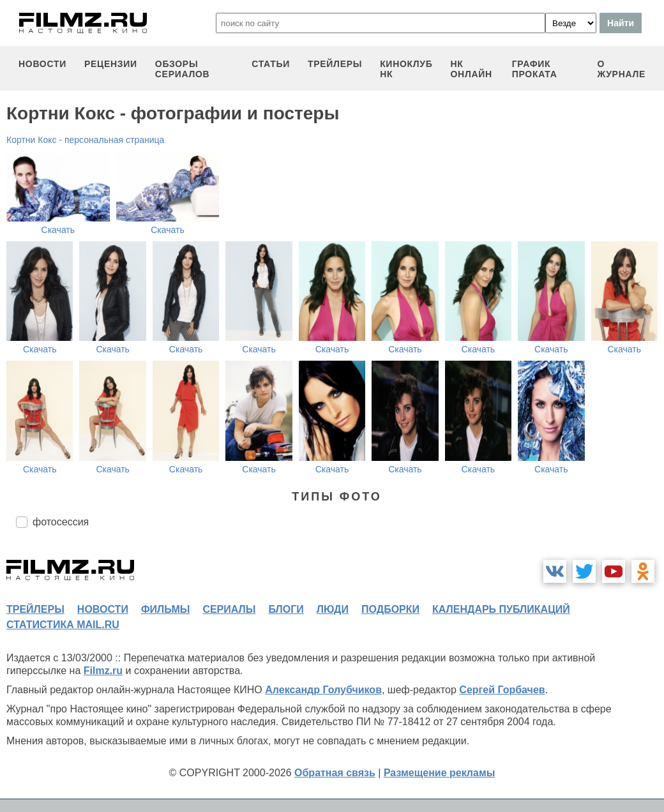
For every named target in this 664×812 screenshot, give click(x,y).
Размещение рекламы (440, 773)
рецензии (111, 64)
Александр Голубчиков (323, 690)
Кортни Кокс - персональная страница (85, 140)
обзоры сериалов (183, 69)
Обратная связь (335, 773)
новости (42, 64)
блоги (286, 609)
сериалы (229, 609)
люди (333, 609)
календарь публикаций (501, 609)
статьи (271, 64)
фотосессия (61, 522)
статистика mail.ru (63, 625)
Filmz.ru (103, 671)
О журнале (621, 69)
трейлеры (335, 64)
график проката (535, 69)
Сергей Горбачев (502, 690)
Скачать (58, 230)
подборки (390, 609)
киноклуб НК (406, 69)
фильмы (165, 609)
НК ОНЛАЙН (471, 69)
